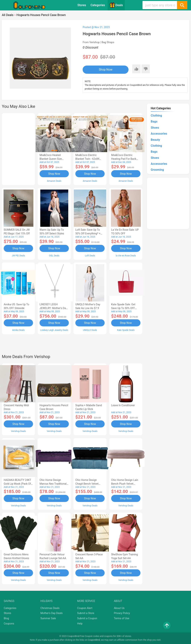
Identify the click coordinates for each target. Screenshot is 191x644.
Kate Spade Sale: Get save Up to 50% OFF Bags (123, 308)
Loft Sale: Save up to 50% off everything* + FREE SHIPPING (88, 233)
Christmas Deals (50, 608)
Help (80, 624)
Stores (82, 5)
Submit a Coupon (87, 618)
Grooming (157, 170)
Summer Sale (48, 618)
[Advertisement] (18, 149)
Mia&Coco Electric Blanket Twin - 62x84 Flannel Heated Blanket (89, 159)
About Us (119, 608)
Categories (98, 5)
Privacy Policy (122, 613)
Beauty (155, 140)
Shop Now (106, 70)
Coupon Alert (85, 608)
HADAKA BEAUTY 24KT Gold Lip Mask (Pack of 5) (17, 484)
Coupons (9, 624)
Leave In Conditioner (123, 405)
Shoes (155, 128)
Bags (154, 121)
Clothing (156, 116)
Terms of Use (122, 618)
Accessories (159, 134)
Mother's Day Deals (52, 613)
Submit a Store (86, 613)
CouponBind (94, 640)
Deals (116, 5)
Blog (6, 618)
